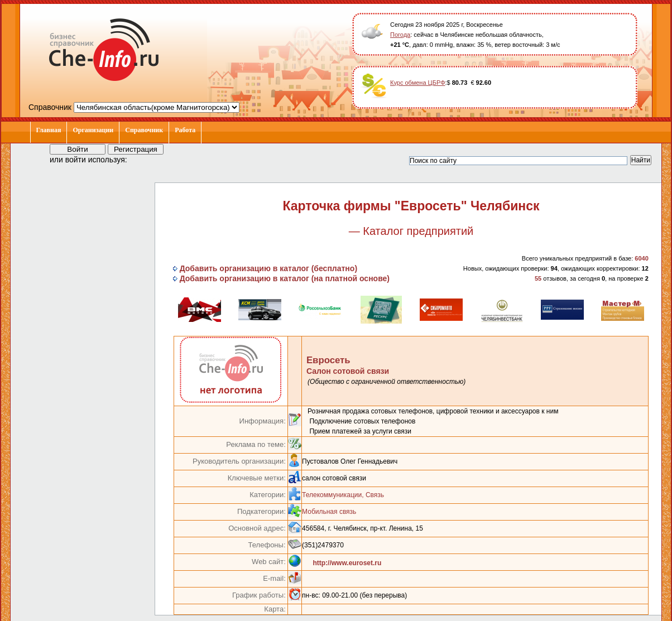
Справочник (144, 130)
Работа (185, 130)
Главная (49, 130)
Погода (400, 35)
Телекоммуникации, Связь (343, 495)
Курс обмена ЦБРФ (418, 83)
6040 (641, 258)
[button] (146, 159)
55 (538, 278)
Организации (93, 130)
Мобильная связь (329, 512)
